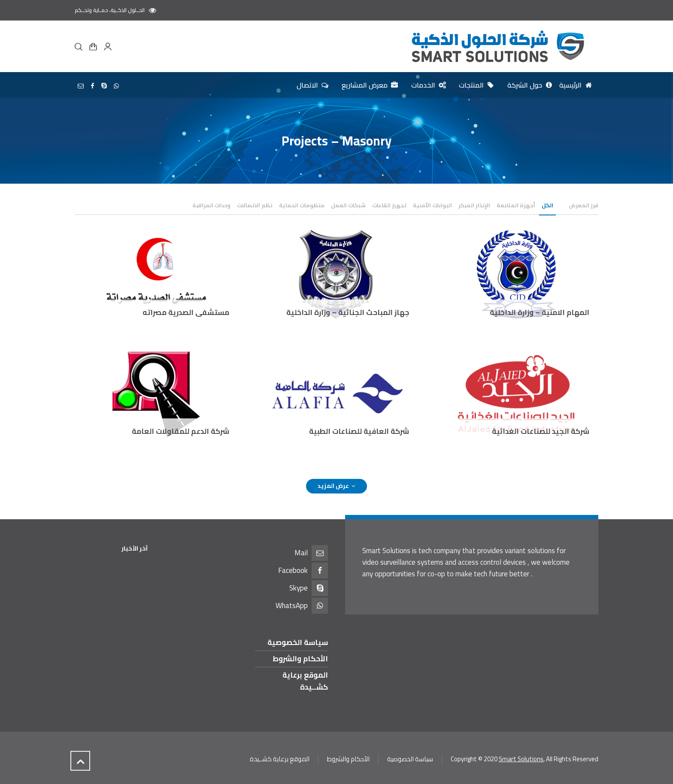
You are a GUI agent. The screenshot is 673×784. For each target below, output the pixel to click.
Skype (299, 588)
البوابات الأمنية (432, 205)
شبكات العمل (348, 205)
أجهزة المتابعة (516, 205)
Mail (301, 553)
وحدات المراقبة (211, 205)
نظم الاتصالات (255, 205)
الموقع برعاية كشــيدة (305, 681)
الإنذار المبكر (474, 205)
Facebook (293, 570)
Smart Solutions (521, 759)
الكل (547, 205)
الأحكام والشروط (300, 659)
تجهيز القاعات (389, 205)
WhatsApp (292, 605)
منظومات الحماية (302, 205)
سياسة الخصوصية (298, 642)
